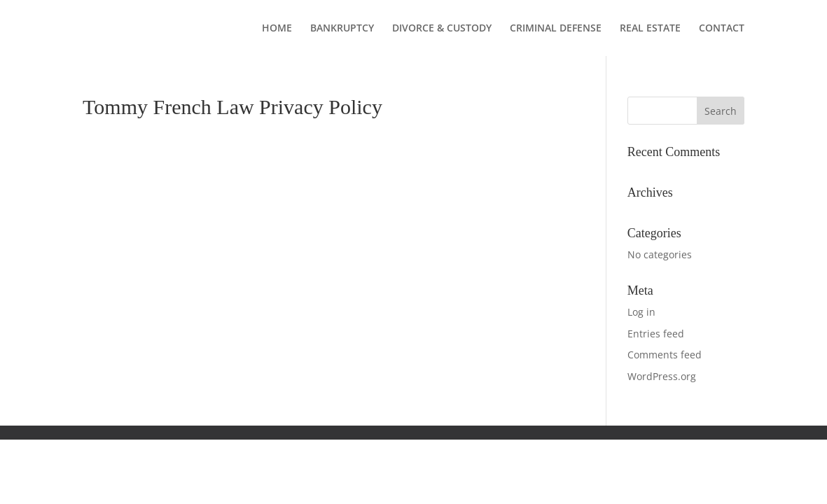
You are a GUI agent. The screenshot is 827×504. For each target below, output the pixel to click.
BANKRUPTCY (342, 29)
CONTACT (722, 29)
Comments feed (665, 355)
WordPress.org (662, 376)
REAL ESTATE (650, 29)
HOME (277, 29)
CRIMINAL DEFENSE (556, 29)
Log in (641, 312)
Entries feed (656, 334)
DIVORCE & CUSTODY (442, 29)
